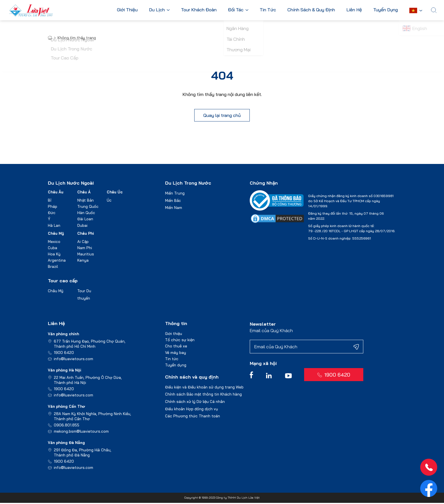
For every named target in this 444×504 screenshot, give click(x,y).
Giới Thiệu (128, 10)
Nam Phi (85, 249)
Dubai (82, 226)
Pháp (53, 208)
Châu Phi (86, 234)
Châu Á (84, 193)
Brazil (53, 268)
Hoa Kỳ (54, 255)
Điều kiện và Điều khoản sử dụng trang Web (204, 388)
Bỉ (50, 201)
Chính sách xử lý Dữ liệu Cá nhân (195, 403)
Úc (109, 201)
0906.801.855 (67, 426)
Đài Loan (85, 220)
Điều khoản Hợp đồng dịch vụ (192, 410)
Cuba (53, 249)
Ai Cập (83, 242)
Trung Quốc (88, 208)
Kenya (83, 261)
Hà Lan (54, 226)
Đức (52, 214)
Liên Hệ (355, 10)
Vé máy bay (176, 353)
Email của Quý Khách (271, 332)
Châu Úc (115, 193)
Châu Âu (56, 193)
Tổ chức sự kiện (180, 341)
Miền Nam (174, 209)
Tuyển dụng (176, 366)
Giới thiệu (174, 335)
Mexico (54, 242)
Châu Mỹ (56, 234)
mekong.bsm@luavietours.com (81, 432)
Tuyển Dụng (387, 10)
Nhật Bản (86, 201)
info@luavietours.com (73, 360)
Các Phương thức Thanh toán (193, 417)
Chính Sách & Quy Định (312, 10)
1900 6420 (64, 354)
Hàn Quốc (86, 214)
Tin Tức (269, 10)
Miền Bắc (173, 201)
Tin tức (172, 360)
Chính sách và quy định (192, 378)
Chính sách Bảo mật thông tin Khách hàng (203, 395)
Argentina (57, 261)
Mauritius (86, 255)
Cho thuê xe (176, 347)
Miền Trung (175, 194)
